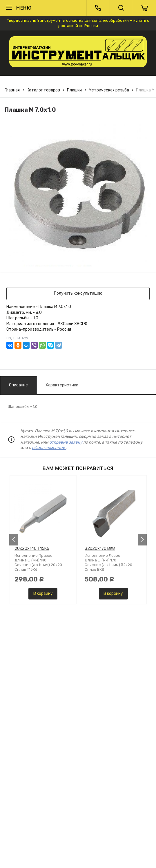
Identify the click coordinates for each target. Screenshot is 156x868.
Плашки (74, 90)
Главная (12, 90)
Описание (18, 385)
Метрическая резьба (109, 90)
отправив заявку (66, 442)
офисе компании (49, 448)
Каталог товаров (43, 90)
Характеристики (62, 385)
